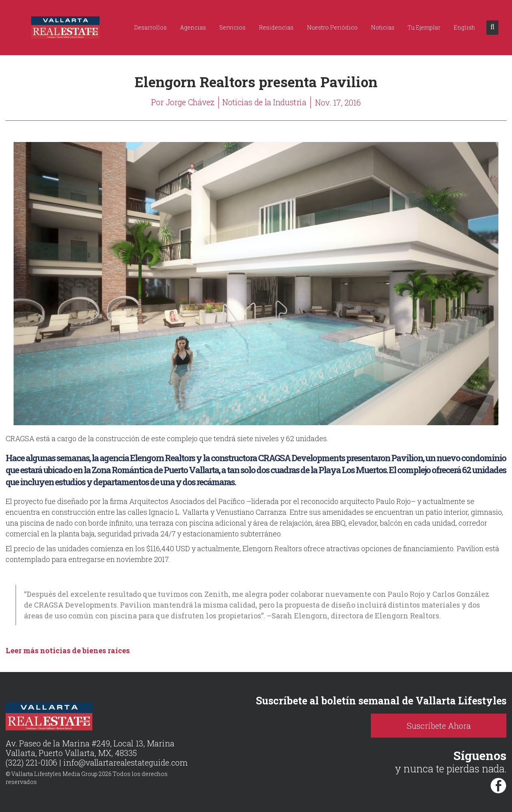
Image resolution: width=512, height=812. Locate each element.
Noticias (383, 27)
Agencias (193, 27)
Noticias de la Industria (265, 102)
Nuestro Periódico (332, 27)
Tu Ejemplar (424, 27)
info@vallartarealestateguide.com (126, 763)
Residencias (276, 27)
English (464, 27)
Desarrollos (150, 27)
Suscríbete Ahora (444, 726)
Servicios (232, 27)
